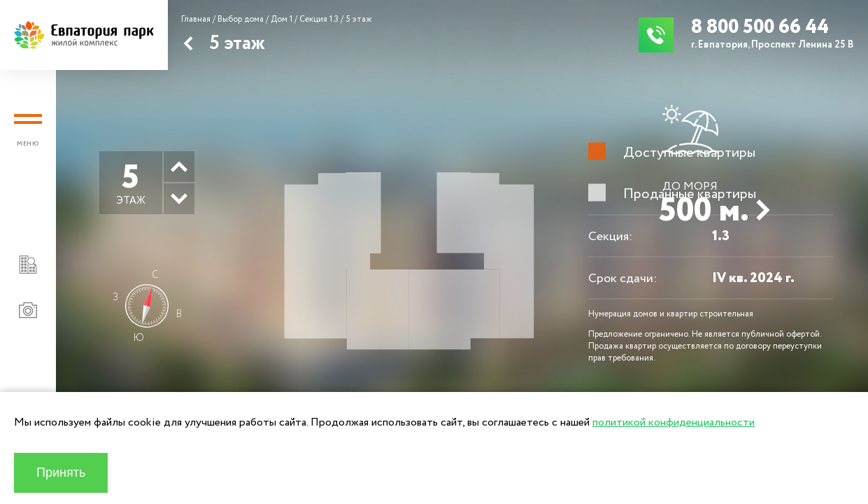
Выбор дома (241, 19)
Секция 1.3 (319, 19)
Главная (196, 19)
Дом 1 (282, 19)
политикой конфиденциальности (674, 422)
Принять (61, 472)
